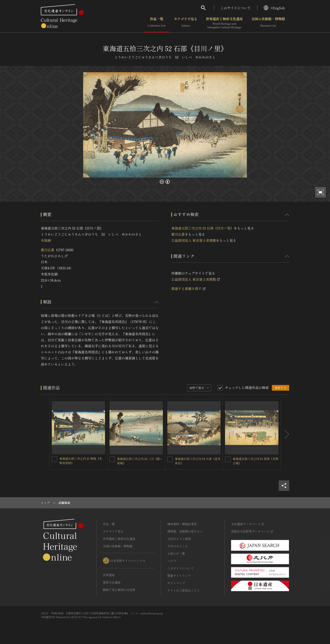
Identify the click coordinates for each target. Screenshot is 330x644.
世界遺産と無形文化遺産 (224, 23)
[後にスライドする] (285, 434)
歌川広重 (48, 250)
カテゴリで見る (186, 23)
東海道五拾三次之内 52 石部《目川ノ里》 (202, 228)
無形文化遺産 (112, 582)
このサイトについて (236, 8)
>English (274, 8)
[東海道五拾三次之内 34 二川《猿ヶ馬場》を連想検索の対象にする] (112, 459)
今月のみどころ (178, 546)
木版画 (46, 240)
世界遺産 (109, 575)
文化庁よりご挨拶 (179, 539)
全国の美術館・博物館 (268, 23)
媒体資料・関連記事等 (182, 524)
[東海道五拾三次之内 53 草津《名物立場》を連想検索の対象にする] (228, 459)
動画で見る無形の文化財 (119, 590)
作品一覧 (157, 23)
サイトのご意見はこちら (184, 590)
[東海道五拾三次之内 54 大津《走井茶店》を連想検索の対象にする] (170, 459)
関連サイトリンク (179, 576)
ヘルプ (172, 561)
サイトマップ (176, 583)
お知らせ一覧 (176, 553)
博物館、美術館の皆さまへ (185, 531)
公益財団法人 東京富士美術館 (194, 240)
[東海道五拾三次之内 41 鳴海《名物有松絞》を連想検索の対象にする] (55, 459)
